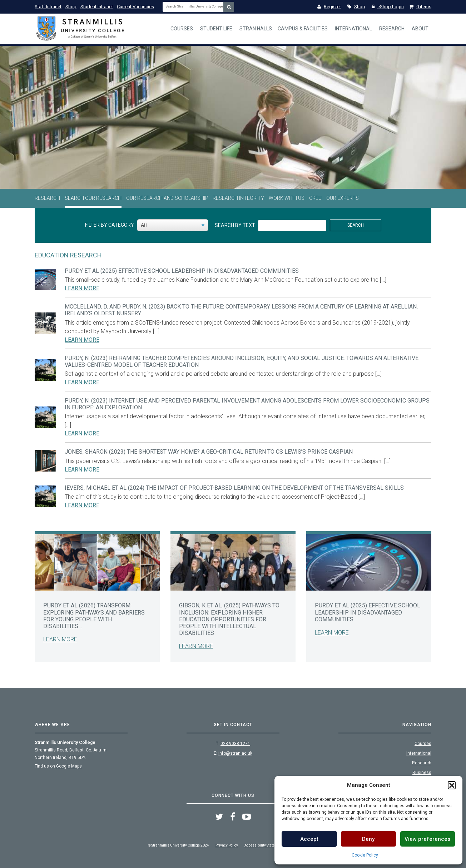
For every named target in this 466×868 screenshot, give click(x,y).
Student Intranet (97, 7)
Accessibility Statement (264, 845)
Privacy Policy (227, 845)
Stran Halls (256, 29)
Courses (182, 29)
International (353, 29)
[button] (452, 785)
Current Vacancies (135, 7)
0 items (420, 7)
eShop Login (388, 7)
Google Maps (69, 766)
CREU (315, 198)
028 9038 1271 (235, 744)
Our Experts (343, 198)
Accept (309, 839)
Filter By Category (110, 225)
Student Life (216, 29)
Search (356, 225)
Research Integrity (238, 198)
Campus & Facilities (303, 29)
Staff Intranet (48, 7)
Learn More (82, 288)
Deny (368, 839)
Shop (71, 7)
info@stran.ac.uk (235, 753)
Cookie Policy (365, 855)
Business (422, 773)
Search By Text (235, 225)
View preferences (427, 839)
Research (392, 29)
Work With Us (287, 198)
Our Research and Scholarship (167, 198)
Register (329, 7)
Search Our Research (93, 198)
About (420, 29)
